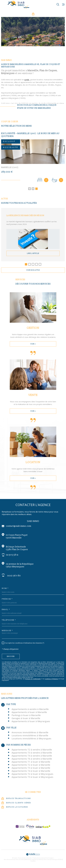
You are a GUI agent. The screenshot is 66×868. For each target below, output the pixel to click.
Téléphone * (9, 621)
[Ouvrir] (58, 4)
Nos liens (47, 860)
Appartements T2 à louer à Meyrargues (32, 775)
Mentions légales (31, 860)
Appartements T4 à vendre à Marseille (32, 756)
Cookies (33, 862)
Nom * (5, 589)
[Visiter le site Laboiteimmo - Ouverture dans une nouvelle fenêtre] (33, 855)
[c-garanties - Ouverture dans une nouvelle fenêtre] (20, 827)
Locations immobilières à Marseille (30, 736)
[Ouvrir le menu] (63, 4)
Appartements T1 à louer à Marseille (31, 762)
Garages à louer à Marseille (26, 719)
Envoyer (11, 657)
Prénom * (7, 599)
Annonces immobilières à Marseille (30, 733)
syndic (27, 82)
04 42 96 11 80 (14, 576)
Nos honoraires (9, 860)
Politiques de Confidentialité (33, 679)
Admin (40, 860)
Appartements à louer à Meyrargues (31, 722)
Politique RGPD (57, 860)
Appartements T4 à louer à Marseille (31, 771)
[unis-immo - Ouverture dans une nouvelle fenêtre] (30, 827)
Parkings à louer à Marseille (26, 716)
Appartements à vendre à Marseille (30, 710)
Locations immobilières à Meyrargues (31, 739)
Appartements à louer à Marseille (29, 713)
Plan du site (20, 860)
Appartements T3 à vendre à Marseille (32, 753)
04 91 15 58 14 (12, 555)
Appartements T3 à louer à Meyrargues (32, 778)
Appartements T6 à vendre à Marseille (32, 759)
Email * (6, 610)
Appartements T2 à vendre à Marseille (32, 750)
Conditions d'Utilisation (51, 679)
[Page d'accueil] (19, 5)
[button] (30, 38)
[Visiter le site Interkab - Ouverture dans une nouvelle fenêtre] (43, 827)
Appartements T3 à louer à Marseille (31, 768)
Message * (7, 631)
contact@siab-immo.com (19, 527)
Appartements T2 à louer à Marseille (31, 765)
